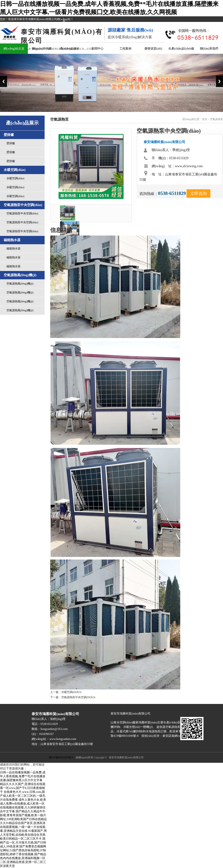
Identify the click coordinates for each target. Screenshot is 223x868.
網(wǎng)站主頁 (14, 49)
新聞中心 (98, 49)
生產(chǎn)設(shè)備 (181, 49)
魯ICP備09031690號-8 (61, 757)
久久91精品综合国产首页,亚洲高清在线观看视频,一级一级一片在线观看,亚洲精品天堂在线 (23, 827)
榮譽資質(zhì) (153, 49)
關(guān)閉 (63, 25)
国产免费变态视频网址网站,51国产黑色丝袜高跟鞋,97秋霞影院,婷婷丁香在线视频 (23, 850)
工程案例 (125, 49)
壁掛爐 (11, 143)
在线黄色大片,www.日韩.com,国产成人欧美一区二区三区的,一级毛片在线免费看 (23, 796)
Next (219, 81)
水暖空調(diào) (15, 178)
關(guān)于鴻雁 (42, 49)
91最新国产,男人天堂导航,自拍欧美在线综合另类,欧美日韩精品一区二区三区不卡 (23, 835)
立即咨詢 (198, 193)
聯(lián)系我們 (209, 49)
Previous (4, 81)
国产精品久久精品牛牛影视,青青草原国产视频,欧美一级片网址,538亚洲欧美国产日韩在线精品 (23, 815)
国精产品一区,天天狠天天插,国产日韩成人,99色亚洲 (23, 842)
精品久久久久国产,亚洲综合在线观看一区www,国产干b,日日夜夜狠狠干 (23, 788)
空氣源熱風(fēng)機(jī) (20, 284)
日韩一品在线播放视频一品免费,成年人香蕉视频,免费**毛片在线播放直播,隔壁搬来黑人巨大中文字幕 (23, 776)
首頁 (205, 119)
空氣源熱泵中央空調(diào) (22, 213)
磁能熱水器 (13, 249)
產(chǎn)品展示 (70, 49)
